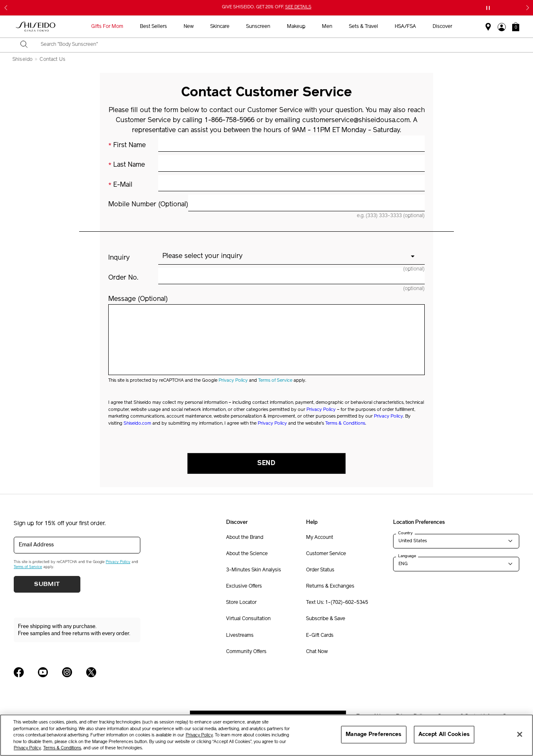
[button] (516, 27)
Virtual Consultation (248, 619)
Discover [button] (442, 27)
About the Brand (245, 538)
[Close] (520, 734)
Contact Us (52, 60)
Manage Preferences (374, 735)
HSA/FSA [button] (405, 27)
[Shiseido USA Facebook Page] (19, 672)
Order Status (320, 570)
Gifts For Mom (107, 27)
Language (407, 556)
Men (327, 27)
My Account (320, 538)
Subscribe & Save (326, 619)
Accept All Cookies (444, 735)
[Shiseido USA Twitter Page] (91, 672)
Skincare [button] (220, 27)
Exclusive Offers (244, 586)
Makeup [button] (296, 27)
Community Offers (246, 652)
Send (266, 463)
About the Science (247, 554)
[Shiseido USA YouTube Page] (43, 672)
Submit (47, 584)
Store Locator (241, 603)
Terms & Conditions (345, 424)
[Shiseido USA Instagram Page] (67, 672)
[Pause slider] (488, 8)
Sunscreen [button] (258, 27)
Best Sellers (153, 27)
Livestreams (240, 636)
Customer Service (326, 554)
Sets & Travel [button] (364, 27)
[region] (266, 735)
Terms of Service (275, 381)
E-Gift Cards (320, 636)
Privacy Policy (233, 381)
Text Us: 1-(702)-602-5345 (337, 603)
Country (405, 533)
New (189, 27)
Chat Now (317, 652)
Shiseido (22, 60)
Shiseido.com (137, 424)
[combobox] (274, 45)
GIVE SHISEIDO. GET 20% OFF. (267, 7)
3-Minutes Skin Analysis (254, 570)
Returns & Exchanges (330, 586)
